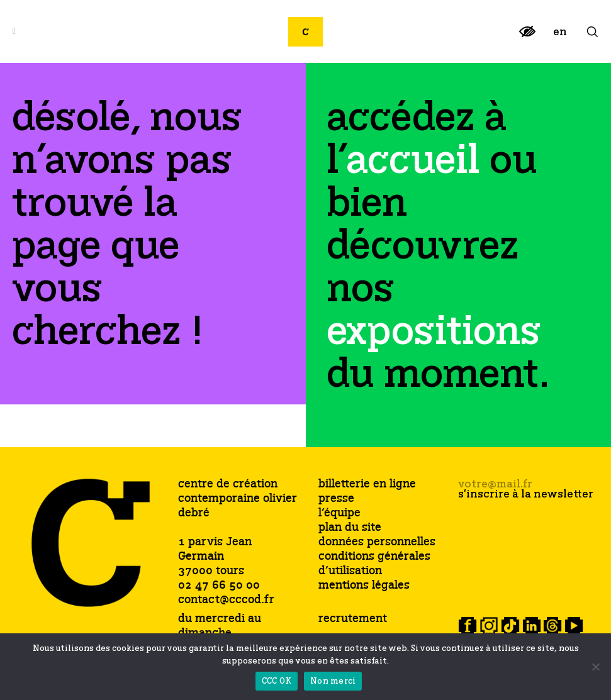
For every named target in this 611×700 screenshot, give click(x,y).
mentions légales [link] (364, 586)
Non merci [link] (333, 681)
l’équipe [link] (339, 514)
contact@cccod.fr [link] (226, 600)
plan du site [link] (350, 528)
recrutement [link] (353, 619)
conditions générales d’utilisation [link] (374, 564)
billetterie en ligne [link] (367, 485)
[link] (527, 37)
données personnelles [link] (377, 542)
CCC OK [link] (277, 681)
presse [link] (336, 499)
